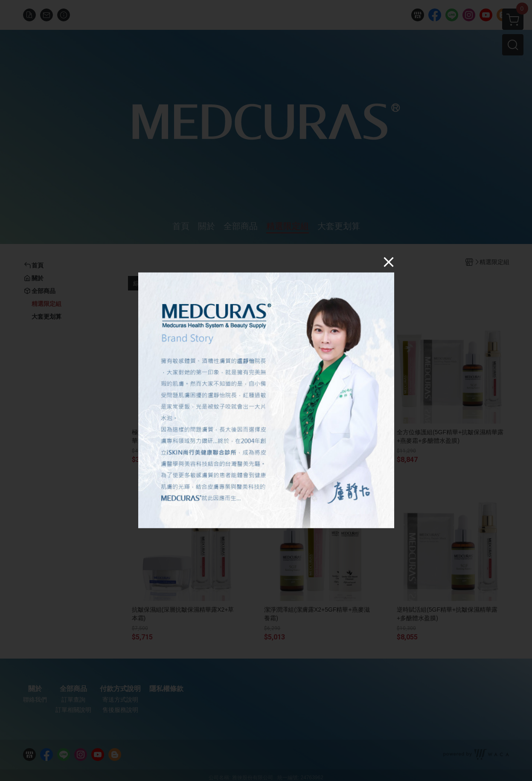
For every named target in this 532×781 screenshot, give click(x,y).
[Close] (389, 261)
